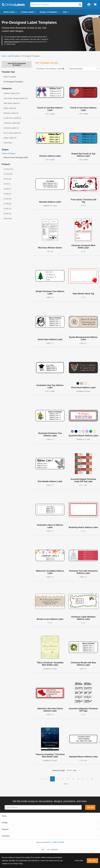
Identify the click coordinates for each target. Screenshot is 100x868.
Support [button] (5, 829)
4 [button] (68, 779)
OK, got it (93, 861)
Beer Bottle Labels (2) (12, 103)
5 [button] (73, 779)
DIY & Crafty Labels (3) (12, 133)
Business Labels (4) (11, 113)
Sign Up (90, 807)
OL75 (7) (7, 184)
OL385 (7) (7, 189)
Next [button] (66, 784)
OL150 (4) (7, 204)
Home (4, 56)
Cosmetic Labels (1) (11, 128)
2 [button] (58, 779)
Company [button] (6, 836)
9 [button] (92, 779)
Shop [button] (4, 816)
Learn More (79, 860)
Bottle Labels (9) (10, 108)
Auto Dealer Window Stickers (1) (16, 98)
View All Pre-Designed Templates (17, 64)
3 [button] (63, 779)
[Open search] (80, 5)
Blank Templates (10, 77)
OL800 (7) (7, 194)
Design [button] (5, 823)
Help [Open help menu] (66, 12)
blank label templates (12, 42)
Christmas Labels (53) (12, 123)
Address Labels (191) (12, 93)
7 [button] (83, 779)
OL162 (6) (7, 199)
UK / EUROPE (53, 850)
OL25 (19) (7, 179)
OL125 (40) (8, 174)
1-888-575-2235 (58, 842)
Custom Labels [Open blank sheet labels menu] (28, 12)
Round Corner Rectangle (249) (16, 157)
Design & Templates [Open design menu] (50, 12)
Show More (8, 143)
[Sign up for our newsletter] (43, 807)
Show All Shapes (9, 154)
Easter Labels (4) (10, 138)
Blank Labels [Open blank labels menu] (10, 12)
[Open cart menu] (95, 5)
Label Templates (14, 56)
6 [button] (78, 779)
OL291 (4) (7, 209)
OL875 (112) (8, 169)
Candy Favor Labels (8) (12, 118)
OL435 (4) (7, 214)
